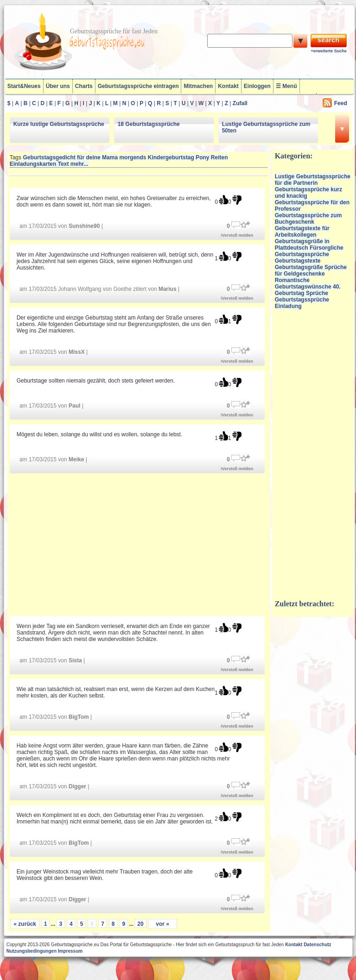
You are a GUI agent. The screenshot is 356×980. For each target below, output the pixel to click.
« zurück (25, 924)
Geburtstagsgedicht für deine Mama (70, 157)
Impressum (70, 951)
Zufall (240, 103)
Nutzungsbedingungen (32, 951)
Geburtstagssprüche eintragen (138, 86)
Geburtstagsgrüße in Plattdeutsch (302, 245)
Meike (76, 459)
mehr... (79, 164)
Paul (74, 406)
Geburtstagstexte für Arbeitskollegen (302, 232)
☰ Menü (286, 86)
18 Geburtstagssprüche (149, 124)
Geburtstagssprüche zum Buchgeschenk (308, 219)
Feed (341, 103)
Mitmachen (198, 86)
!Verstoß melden (237, 235)
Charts (84, 86)
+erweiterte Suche (328, 51)
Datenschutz (317, 945)
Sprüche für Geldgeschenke (311, 270)
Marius (168, 289)
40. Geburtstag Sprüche (308, 290)
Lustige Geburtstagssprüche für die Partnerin (313, 180)
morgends (133, 157)
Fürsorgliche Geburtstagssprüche (309, 251)
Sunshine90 (84, 226)
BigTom (79, 717)
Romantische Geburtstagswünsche (303, 283)
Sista (75, 660)
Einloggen (257, 86)
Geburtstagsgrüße (299, 267)
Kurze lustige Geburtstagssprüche (59, 124)
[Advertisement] (139, 544)
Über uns (58, 86)
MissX (77, 352)
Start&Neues (24, 86)
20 (140, 924)
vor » (162, 924)
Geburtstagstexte (298, 261)
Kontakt (228, 86)
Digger (77, 786)
